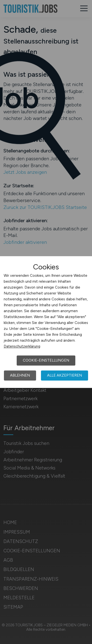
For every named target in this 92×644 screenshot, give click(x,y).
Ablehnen (20, 375)
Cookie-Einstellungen (46, 360)
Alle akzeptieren (65, 375)
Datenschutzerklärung (22, 346)
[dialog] (46, 322)
